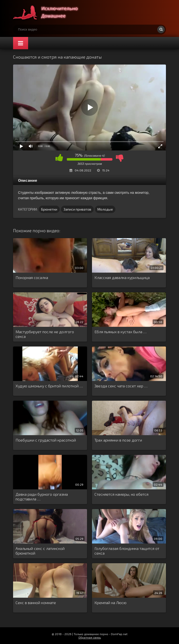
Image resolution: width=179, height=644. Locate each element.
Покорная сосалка (32, 277)
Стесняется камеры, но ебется (121, 494)
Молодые (105, 209)
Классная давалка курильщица (122, 277)
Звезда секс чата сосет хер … (121, 386)
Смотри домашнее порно (50, 12)
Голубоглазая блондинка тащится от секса (127, 551)
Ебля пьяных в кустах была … (120, 332)
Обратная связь (90, 637)
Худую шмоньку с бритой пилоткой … (49, 386)
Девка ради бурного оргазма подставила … (42, 496)
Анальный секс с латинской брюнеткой (40, 551)
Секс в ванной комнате (36, 603)
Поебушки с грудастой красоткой (46, 440)
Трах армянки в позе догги (118, 440)
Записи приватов (77, 209)
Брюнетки (49, 209)
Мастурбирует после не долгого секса (45, 334)
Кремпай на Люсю (110, 603)
